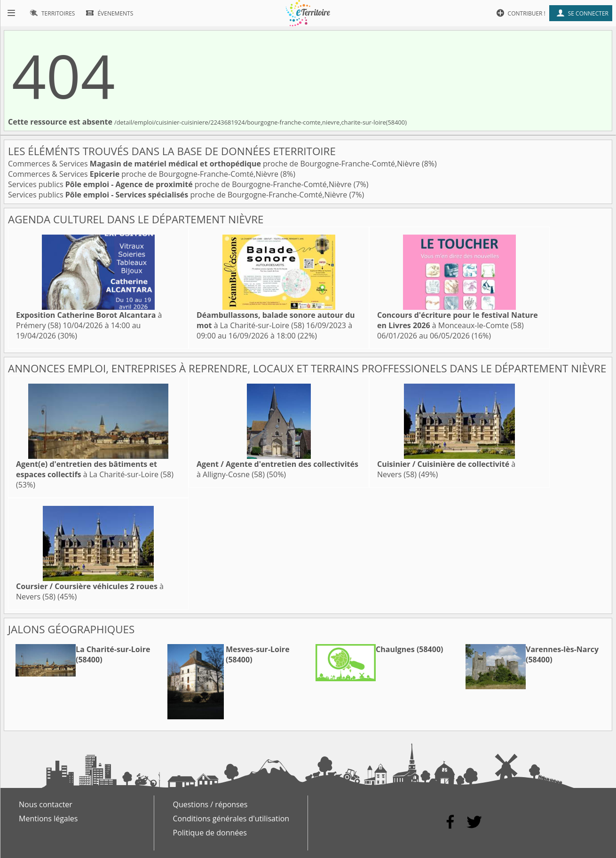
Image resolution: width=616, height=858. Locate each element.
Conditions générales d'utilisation (231, 819)
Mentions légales (48, 819)
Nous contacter (46, 804)
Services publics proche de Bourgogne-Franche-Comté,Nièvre (181, 184)
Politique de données (210, 833)
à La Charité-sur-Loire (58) (276, 320)
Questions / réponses (210, 804)
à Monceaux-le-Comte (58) (458, 320)
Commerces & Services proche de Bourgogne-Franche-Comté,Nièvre (215, 164)
